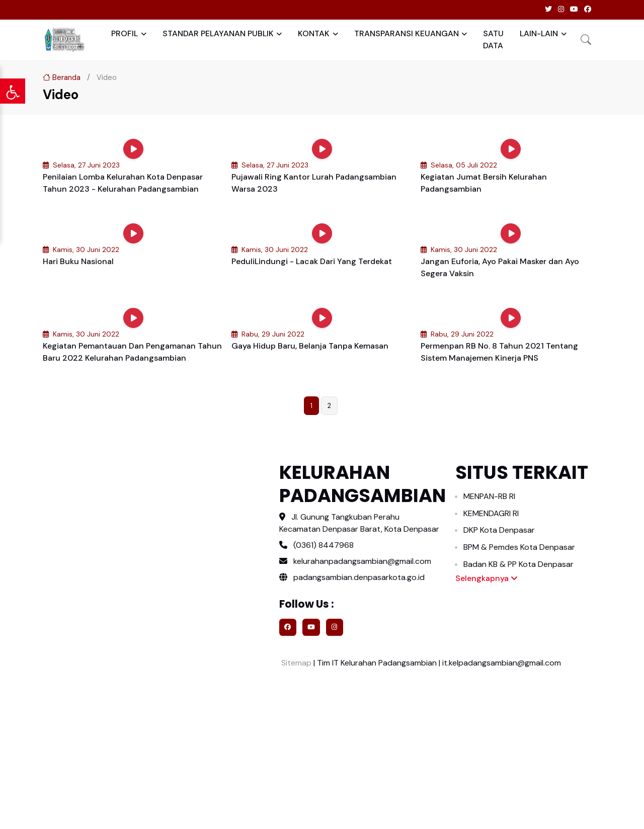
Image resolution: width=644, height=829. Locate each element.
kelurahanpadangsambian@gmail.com (362, 561)
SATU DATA (493, 39)
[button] (586, 39)
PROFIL (125, 33)
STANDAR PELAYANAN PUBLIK (218, 33)
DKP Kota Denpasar (499, 530)
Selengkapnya (487, 578)
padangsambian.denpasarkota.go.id (352, 577)
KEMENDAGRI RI (491, 513)
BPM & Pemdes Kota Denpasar (519, 547)
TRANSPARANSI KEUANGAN (407, 33)
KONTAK (314, 33)
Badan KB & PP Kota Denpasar (518, 564)
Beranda (62, 77)
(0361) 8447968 (324, 545)
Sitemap (295, 663)
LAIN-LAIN (539, 33)
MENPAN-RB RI (489, 496)
